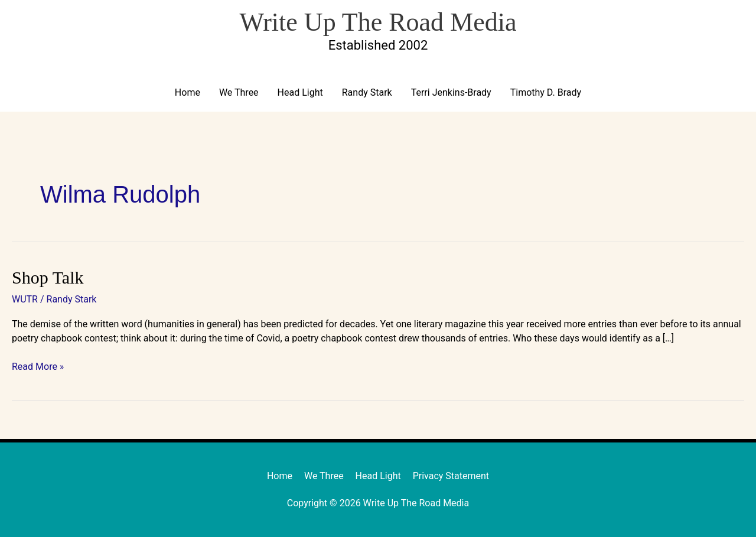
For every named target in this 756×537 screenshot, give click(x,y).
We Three (239, 92)
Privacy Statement (451, 476)
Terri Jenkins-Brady (451, 92)
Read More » (38, 366)
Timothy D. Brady (546, 92)
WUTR (25, 299)
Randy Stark (367, 92)
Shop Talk (48, 277)
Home (188, 92)
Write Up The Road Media (378, 22)
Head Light (300, 92)
